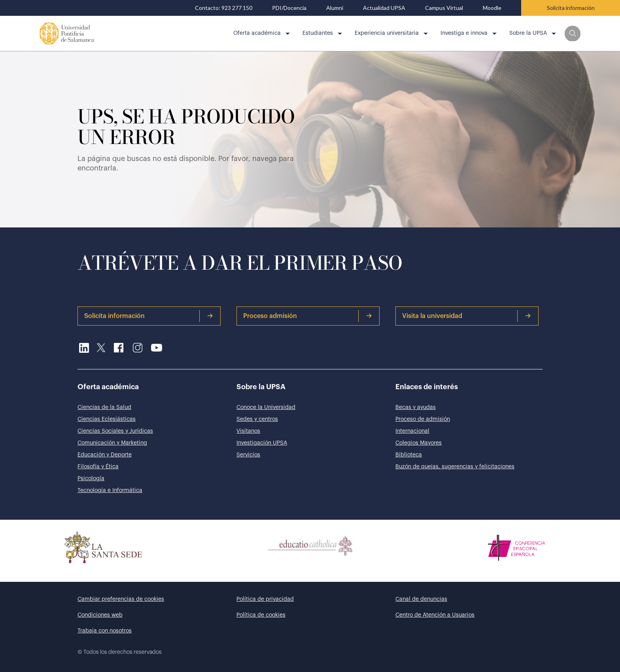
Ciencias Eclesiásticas (107, 419)
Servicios (248, 455)
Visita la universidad (467, 316)
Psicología (91, 479)
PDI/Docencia (289, 8)
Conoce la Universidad (266, 407)
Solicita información (571, 8)
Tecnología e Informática (110, 490)
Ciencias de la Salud (104, 407)
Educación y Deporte (105, 455)
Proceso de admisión (423, 419)
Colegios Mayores (419, 443)
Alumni (335, 8)
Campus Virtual (444, 8)
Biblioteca (409, 455)
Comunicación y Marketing (112, 443)
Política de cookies (261, 615)
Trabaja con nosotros (105, 631)
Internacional (412, 431)
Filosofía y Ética (98, 467)
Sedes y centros (257, 419)
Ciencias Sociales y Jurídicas (115, 431)
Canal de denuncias (421, 599)
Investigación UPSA (262, 443)
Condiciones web (100, 615)
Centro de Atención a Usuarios (435, 615)
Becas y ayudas (416, 407)
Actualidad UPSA (384, 8)
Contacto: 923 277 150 (224, 8)
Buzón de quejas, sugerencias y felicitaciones (455, 467)
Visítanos (248, 431)
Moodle (492, 8)
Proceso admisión (308, 316)
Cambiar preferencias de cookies (121, 599)
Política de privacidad (265, 599)
